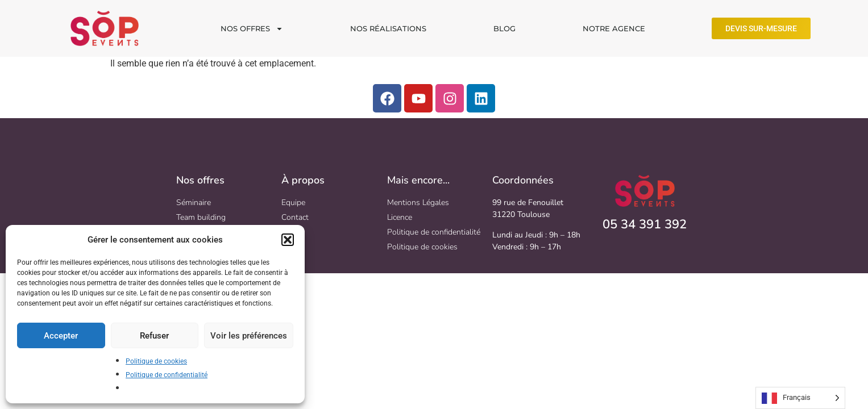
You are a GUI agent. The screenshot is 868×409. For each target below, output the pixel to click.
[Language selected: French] (800, 398)
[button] (288, 240)
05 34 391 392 (645, 224)
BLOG (504, 28)
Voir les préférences (249, 336)
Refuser (154, 336)
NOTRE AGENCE (614, 28)
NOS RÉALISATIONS (388, 28)
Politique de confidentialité (167, 375)
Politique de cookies (156, 361)
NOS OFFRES (252, 29)
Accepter (61, 336)
